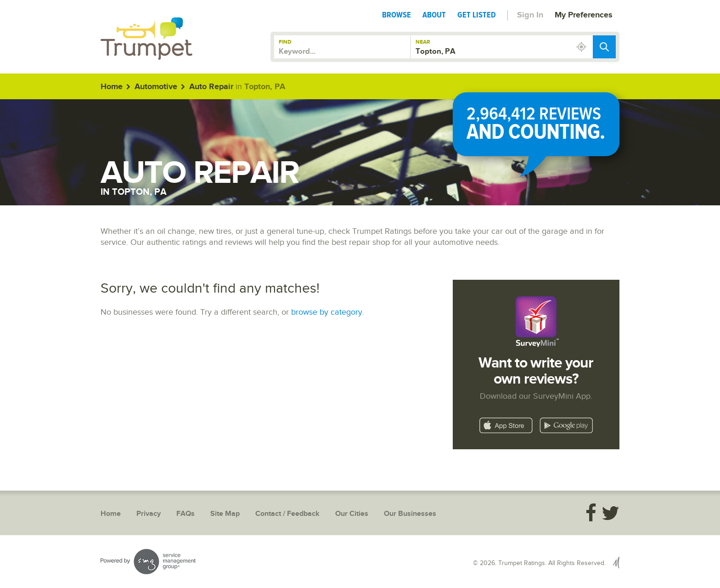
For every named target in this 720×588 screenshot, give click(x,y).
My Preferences (584, 15)
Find (285, 42)
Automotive (156, 87)
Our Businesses (410, 514)
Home (112, 87)
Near (423, 42)
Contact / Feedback (287, 514)
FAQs (186, 514)
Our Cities (352, 514)
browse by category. (328, 312)
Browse (397, 15)
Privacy (149, 514)
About (434, 15)
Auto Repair (211, 87)
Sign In (530, 15)
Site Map (225, 514)
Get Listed (477, 15)
